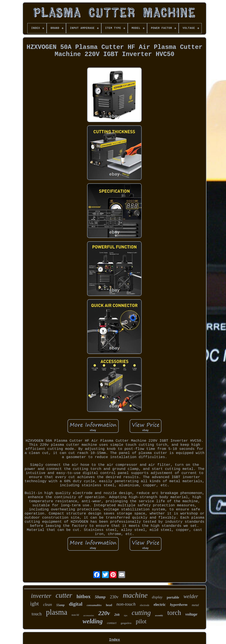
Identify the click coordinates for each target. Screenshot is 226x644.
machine (135, 595)
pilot (141, 621)
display (157, 597)
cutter (64, 595)
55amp (61, 605)
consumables (94, 605)
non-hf (75, 615)
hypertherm (179, 605)
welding (93, 621)
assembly (159, 615)
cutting (141, 613)
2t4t (117, 615)
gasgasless (126, 623)
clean (47, 604)
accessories (89, 615)
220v (104, 613)
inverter (41, 596)
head (109, 605)
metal (195, 605)
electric (160, 605)
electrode (145, 605)
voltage (191, 614)
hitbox (84, 596)
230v (114, 597)
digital (76, 604)
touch (37, 614)
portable (173, 597)
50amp (100, 597)
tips (126, 615)
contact (112, 623)
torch (174, 613)
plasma (57, 612)
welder (191, 596)
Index (115, 640)
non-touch (126, 604)
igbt (34, 604)
